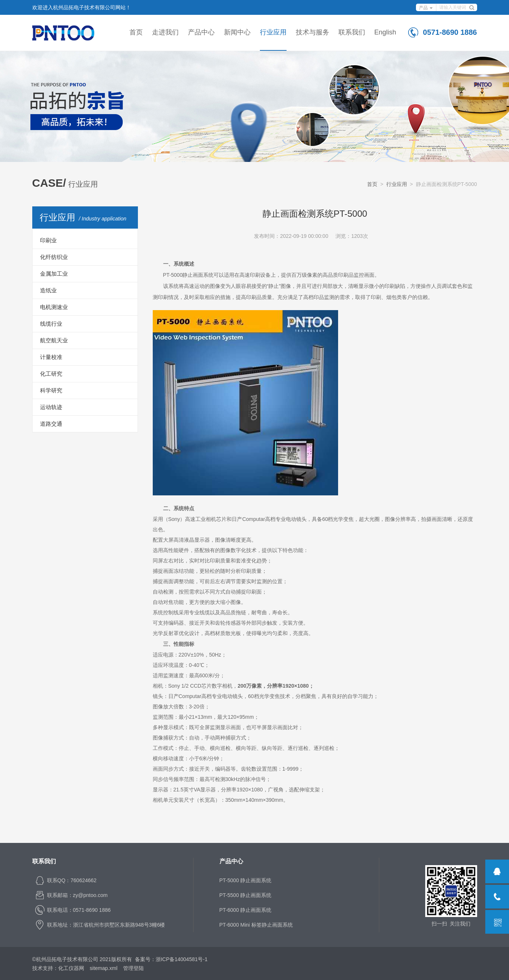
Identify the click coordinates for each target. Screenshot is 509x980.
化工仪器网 (71, 968)
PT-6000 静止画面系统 (246, 910)
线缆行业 (51, 324)
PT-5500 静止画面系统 (246, 895)
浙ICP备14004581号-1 (182, 959)
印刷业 (48, 240)
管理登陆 (133, 968)
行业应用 (273, 32)
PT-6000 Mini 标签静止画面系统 (256, 925)
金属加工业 (54, 274)
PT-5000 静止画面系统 (246, 880)
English (385, 32)
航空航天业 (54, 340)
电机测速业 (54, 307)
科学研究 (51, 390)
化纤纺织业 (54, 257)
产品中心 (201, 32)
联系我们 (352, 32)
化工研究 (51, 374)
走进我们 (165, 32)
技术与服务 (313, 32)
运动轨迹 (51, 407)
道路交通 (51, 424)
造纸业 (48, 290)
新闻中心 (237, 32)
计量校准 (51, 357)
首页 (136, 32)
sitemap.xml (104, 968)
